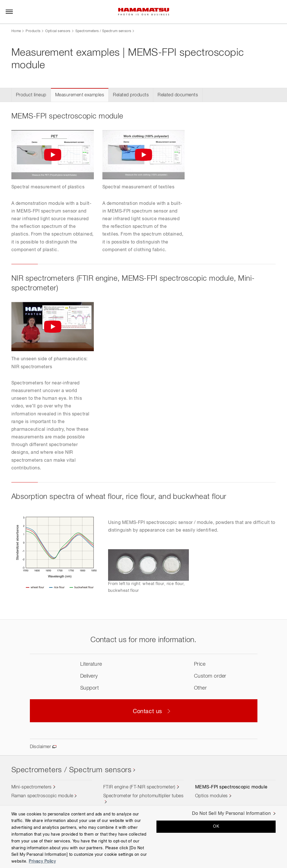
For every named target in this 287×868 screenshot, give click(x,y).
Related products (131, 95)
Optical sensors (58, 31)
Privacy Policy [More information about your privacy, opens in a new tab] (42, 861)
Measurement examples (80, 95)
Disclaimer (41, 747)
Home (16, 31)
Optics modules (211, 796)
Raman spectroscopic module (42, 796)
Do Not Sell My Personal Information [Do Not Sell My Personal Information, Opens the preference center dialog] (231, 814)
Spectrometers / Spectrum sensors (103, 31)
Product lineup (31, 95)
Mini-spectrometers (32, 787)
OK (216, 827)
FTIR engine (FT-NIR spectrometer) (139, 787)
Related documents (178, 95)
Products (33, 31)
